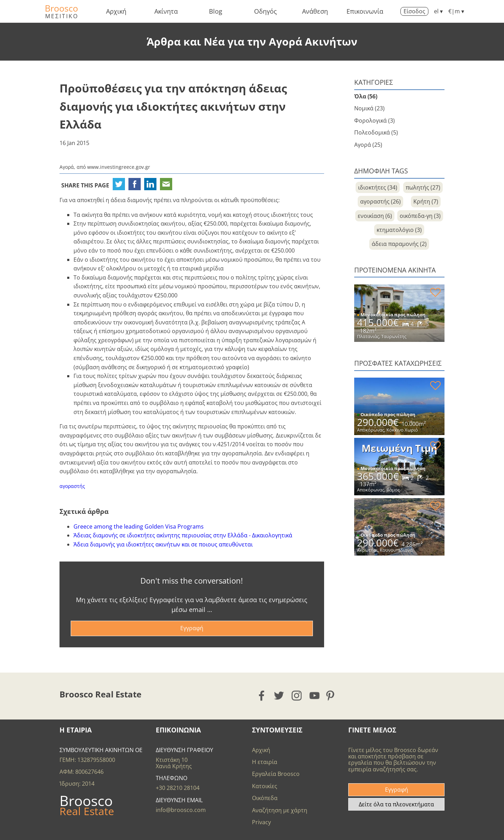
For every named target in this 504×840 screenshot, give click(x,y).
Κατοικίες (265, 786)
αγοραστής (72, 486)
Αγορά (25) (368, 145)
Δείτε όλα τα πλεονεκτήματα (396, 804)
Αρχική (116, 11)
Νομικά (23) (369, 108)
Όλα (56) (366, 96)
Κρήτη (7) (426, 201)
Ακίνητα (166, 11)
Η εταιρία (265, 762)
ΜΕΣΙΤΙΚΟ (62, 16)
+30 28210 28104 (178, 788)
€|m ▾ (456, 11)
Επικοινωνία (365, 11)
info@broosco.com (181, 810)
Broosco (61, 8)
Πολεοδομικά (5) (376, 132)
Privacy (261, 822)
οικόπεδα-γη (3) (420, 216)
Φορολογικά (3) (374, 121)
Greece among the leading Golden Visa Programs (139, 526)
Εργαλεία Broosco (276, 774)
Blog (216, 11)
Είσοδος (414, 11)
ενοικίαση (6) (375, 216)
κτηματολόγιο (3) (399, 230)
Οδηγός (265, 11)
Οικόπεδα (265, 798)
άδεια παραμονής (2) (399, 244)
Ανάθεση (315, 11)
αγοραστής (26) (380, 201)
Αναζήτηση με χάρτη (280, 810)
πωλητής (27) (423, 187)
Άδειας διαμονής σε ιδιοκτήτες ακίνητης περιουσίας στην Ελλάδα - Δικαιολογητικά (183, 535)
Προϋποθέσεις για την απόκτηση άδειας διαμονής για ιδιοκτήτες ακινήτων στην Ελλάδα (173, 106)
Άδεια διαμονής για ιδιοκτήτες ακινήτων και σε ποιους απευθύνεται (163, 544)
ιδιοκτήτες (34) (378, 187)
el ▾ (438, 11)
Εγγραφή (192, 628)
